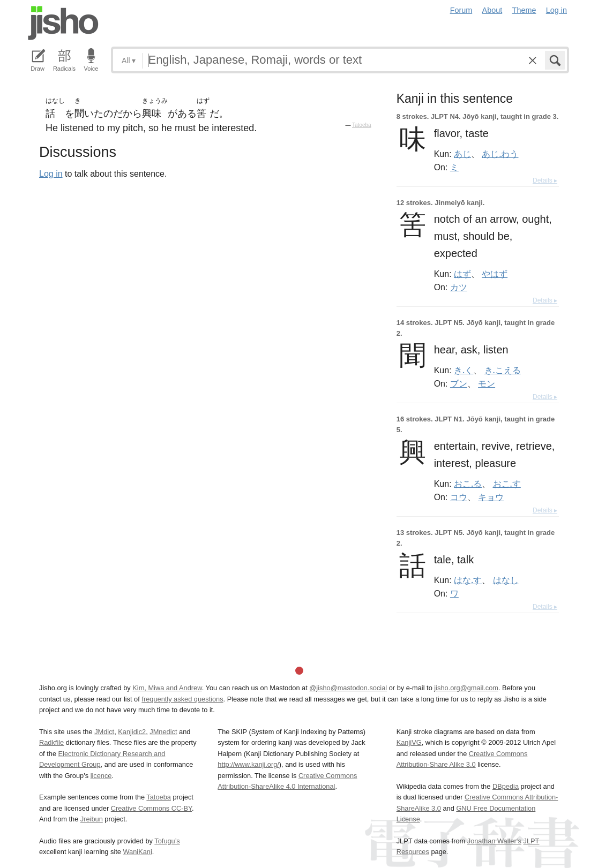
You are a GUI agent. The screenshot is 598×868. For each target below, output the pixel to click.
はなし (506, 580)
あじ (462, 154)
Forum (461, 10)
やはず (495, 274)
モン (487, 383)
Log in (556, 10)
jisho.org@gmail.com (466, 688)
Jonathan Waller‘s (494, 841)
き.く (464, 370)
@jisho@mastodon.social (348, 688)
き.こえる (503, 370)
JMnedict (163, 732)
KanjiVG (409, 742)
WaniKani (138, 852)
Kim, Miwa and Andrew (167, 688)
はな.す (468, 580)
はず (462, 274)
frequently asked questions (182, 699)
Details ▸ (545, 180)
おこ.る (468, 484)
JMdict (104, 732)
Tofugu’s (167, 841)
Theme (524, 10)
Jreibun (92, 819)
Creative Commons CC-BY (151, 808)
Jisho (63, 23)
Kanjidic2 (132, 732)
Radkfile (51, 742)
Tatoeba (362, 125)
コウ (459, 497)
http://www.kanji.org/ (248, 764)
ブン (459, 383)
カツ (459, 287)
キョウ (491, 497)
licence (101, 776)
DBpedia (506, 786)
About (492, 10)
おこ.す (507, 484)
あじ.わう (500, 154)
